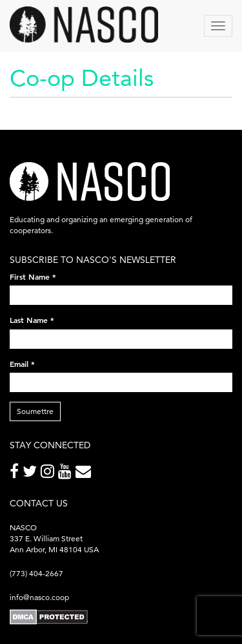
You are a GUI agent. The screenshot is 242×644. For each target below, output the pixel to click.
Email (22, 364)
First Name (33, 276)
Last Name (32, 320)
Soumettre (35, 411)
